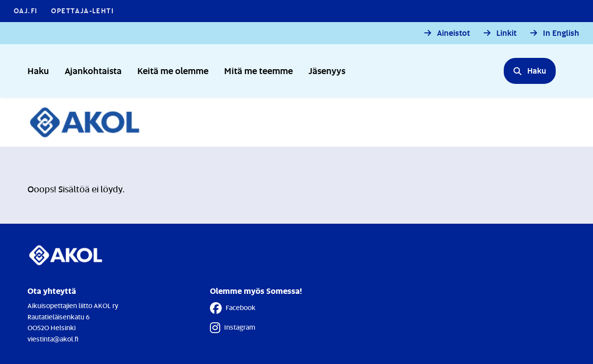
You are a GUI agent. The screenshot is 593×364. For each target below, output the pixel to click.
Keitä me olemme (173, 70)
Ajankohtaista (93, 70)
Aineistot (453, 33)
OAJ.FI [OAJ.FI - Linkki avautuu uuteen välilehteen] (26, 11)
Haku (38, 70)
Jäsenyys (327, 70)
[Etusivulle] (90, 122)
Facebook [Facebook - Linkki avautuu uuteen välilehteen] (233, 308)
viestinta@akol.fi (53, 339)
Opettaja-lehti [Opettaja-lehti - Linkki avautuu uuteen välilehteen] (82, 11)
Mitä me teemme (258, 70)
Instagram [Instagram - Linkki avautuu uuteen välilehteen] (232, 328)
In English (561, 33)
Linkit (506, 33)
